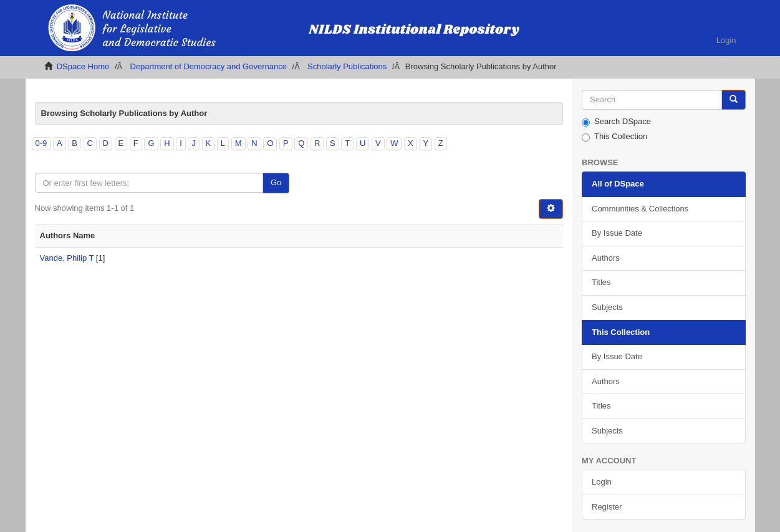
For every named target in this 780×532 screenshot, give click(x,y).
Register (607, 507)
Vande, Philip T (67, 258)
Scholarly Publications (347, 66)
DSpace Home (83, 66)
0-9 (41, 143)
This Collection (614, 137)
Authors (606, 258)
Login (602, 482)
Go (276, 182)
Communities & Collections (640, 209)
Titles (601, 282)
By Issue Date (617, 233)
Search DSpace (616, 122)
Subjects (607, 307)
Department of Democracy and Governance (208, 66)
